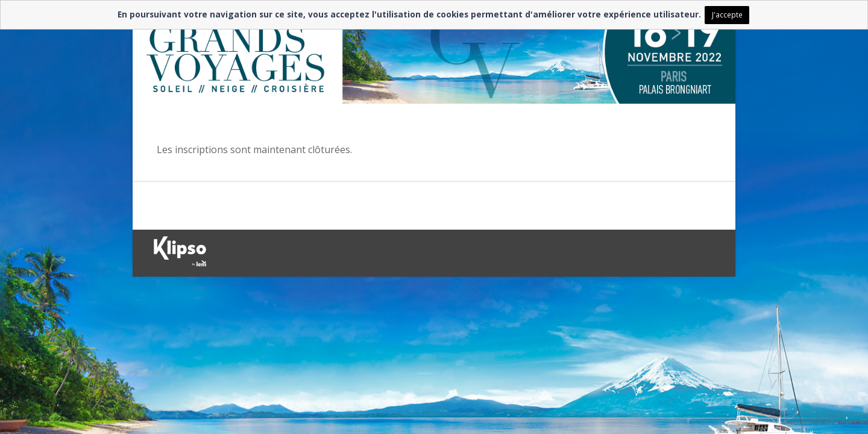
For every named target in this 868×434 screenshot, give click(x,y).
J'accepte (727, 14)
